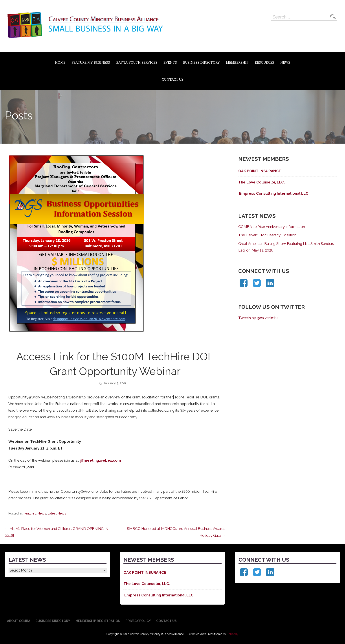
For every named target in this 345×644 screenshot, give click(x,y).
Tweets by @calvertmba (258, 318)
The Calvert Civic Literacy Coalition (267, 235)
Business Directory (201, 62)
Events (170, 62)
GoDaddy (232, 634)
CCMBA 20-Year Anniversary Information (272, 227)
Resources (264, 62)
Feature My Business (91, 62)
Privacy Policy (138, 621)
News (285, 62)
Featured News (35, 513)
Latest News (57, 513)
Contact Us (172, 79)
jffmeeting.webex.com (101, 460)
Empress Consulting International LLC (273, 193)
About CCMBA (19, 621)
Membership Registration (98, 621)
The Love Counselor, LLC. (262, 182)
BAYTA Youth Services (137, 62)
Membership (237, 62)
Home (60, 62)
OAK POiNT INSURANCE (260, 171)
